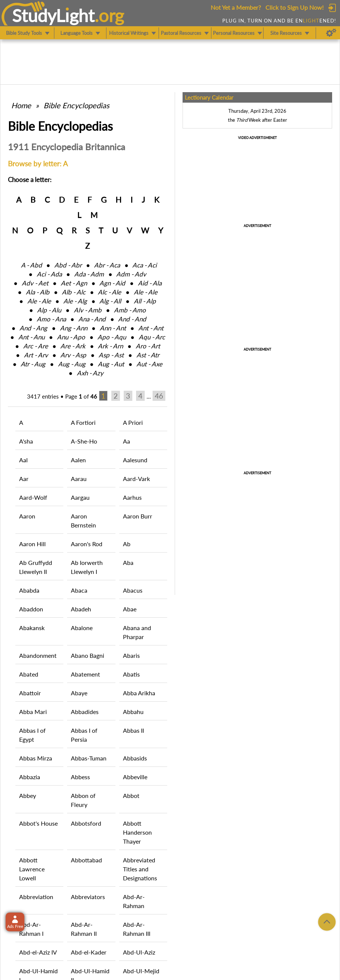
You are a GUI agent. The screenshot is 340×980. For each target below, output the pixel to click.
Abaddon (31, 609)
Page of (81, 396)
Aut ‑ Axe (149, 364)
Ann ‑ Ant (113, 328)
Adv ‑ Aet (35, 283)
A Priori (133, 422)
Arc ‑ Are (36, 346)
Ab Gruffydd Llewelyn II (36, 567)
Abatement (85, 674)
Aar (24, 479)
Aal (23, 460)
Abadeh (81, 609)
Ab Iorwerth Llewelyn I (87, 567)
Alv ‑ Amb (88, 310)
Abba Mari (33, 712)
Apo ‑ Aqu (112, 337)
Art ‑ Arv (36, 355)
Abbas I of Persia (84, 735)
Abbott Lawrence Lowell (32, 869)
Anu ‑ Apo (71, 337)
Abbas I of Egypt (32, 735)
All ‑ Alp (145, 301)
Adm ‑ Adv (131, 274)
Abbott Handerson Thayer (137, 832)
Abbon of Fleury (83, 800)
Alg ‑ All (110, 301)
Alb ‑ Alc (74, 292)
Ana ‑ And (92, 319)
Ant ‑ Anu (31, 337)
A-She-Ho (84, 441)
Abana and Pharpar (137, 632)
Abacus (133, 590)
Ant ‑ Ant (151, 328)
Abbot (131, 796)
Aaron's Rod (87, 544)
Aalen (78, 460)
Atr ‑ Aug (33, 364)
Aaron (27, 516)
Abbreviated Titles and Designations (140, 869)
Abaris (131, 655)
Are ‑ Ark (73, 346)
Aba (128, 562)
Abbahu (133, 712)
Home (21, 105)
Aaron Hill (32, 544)
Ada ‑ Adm (89, 274)
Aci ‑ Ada (49, 274)
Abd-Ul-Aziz (139, 952)
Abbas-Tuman (89, 758)
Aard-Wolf (33, 497)
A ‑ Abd (31, 265)
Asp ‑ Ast (111, 355)
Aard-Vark (136, 479)
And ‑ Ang (33, 328)
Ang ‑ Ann (74, 328)
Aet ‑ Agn (74, 283)
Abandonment (38, 655)
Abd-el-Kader (89, 952)
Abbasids (135, 758)
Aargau (80, 497)
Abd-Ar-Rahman (134, 901)
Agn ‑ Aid (112, 283)
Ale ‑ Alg (75, 301)
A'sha (26, 441)
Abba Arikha (139, 693)
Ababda (29, 590)
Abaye (79, 693)
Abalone (82, 628)
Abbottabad (86, 860)
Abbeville (135, 777)
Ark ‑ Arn (110, 346)
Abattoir (30, 693)
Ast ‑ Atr (148, 355)
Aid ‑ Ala (150, 283)
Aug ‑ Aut (111, 364)
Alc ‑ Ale (109, 292)
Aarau (79, 479)
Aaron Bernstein (83, 521)
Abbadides (85, 712)
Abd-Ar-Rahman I (31, 929)
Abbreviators (88, 897)
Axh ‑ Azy (90, 373)
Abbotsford (86, 823)
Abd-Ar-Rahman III (137, 929)
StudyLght (53, 15)
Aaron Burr (138, 516)
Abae (130, 609)
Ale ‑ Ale (146, 292)
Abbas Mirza (36, 758)
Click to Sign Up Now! (294, 7)
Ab (127, 544)
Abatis (131, 674)
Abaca (79, 590)
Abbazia (30, 777)
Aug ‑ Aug (72, 364)
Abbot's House (38, 823)
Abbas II (133, 730)
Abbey (28, 796)
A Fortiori (83, 422)
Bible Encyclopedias (76, 105)
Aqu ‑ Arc (152, 337)
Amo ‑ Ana (51, 319)
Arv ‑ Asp (73, 355)
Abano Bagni (88, 655)
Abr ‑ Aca (107, 265)
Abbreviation (36, 897)
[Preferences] (331, 33)
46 (159, 396)
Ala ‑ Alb (38, 292)
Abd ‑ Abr (68, 265)
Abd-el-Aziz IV (38, 952)
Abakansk (32, 628)
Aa (127, 441)
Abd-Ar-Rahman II (84, 929)
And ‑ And (132, 319)
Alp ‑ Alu (49, 310)
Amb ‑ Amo (130, 310)
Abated (29, 674)
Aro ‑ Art (148, 346)
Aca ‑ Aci (145, 265)
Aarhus (132, 497)
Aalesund (135, 460)
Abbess (80, 777)
